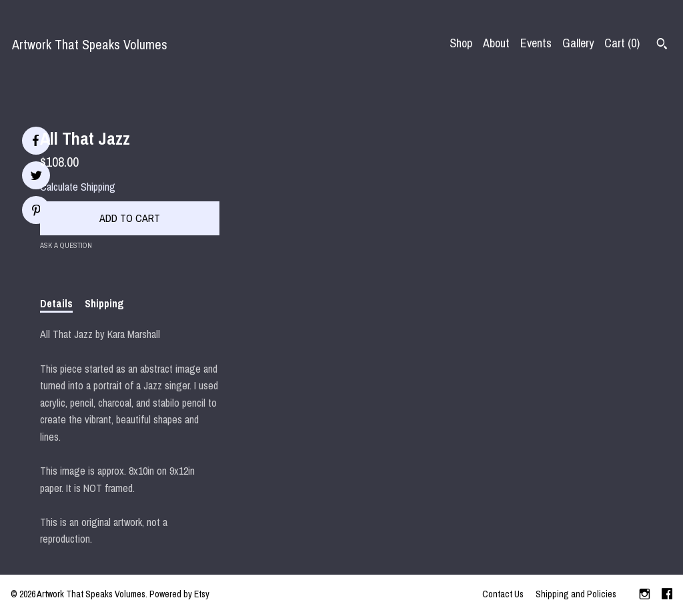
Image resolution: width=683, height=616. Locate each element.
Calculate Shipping (78, 187)
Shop (461, 43)
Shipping (104, 303)
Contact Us (503, 594)
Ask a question (66, 245)
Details (56, 303)
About (496, 43)
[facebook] (667, 595)
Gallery (578, 43)
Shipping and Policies (576, 594)
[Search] (662, 45)
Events (536, 43)
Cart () (622, 43)
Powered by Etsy (179, 594)
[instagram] (645, 595)
